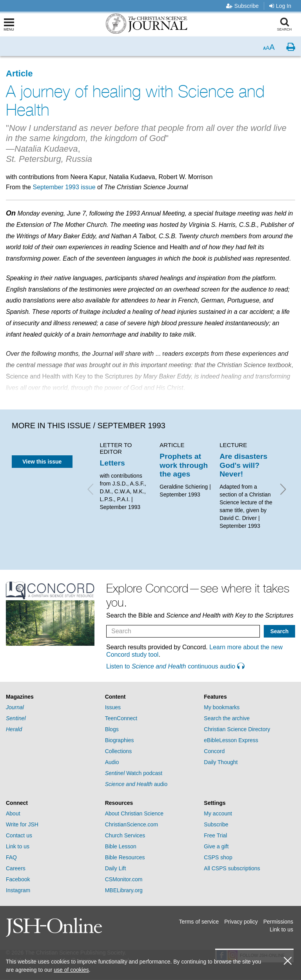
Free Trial (215, 835)
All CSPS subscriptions (232, 868)
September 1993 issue (64, 187)
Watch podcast (134, 773)
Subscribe (242, 6)
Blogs (112, 729)
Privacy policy (241, 922)
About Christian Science (134, 813)
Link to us (18, 846)
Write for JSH (22, 824)
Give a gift (216, 846)
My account (218, 813)
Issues (113, 707)
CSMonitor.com (124, 879)
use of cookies (71, 970)
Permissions (278, 922)
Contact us (19, 835)
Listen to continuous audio (175, 666)
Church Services (125, 835)
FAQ (11, 857)
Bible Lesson (121, 846)
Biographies (120, 740)
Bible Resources (125, 857)
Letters (112, 463)
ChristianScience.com (131, 824)
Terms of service (199, 922)
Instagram (18, 890)
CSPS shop (218, 857)
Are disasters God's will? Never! (243, 465)
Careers (16, 868)
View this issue (42, 462)
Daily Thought (221, 762)
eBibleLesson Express (231, 740)
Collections (118, 751)
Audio (112, 762)
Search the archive (227, 718)
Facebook (18, 879)
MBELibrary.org (124, 890)
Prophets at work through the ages (184, 465)
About (13, 813)
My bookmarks (222, 707)
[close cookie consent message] (288, 961)
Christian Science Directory (237, 729)
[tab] (52, 697)
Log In (280, 6)
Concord (214, 751)
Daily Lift (116, 868)
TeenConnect (121, 718)
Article (19, 73)
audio (136, 784)
